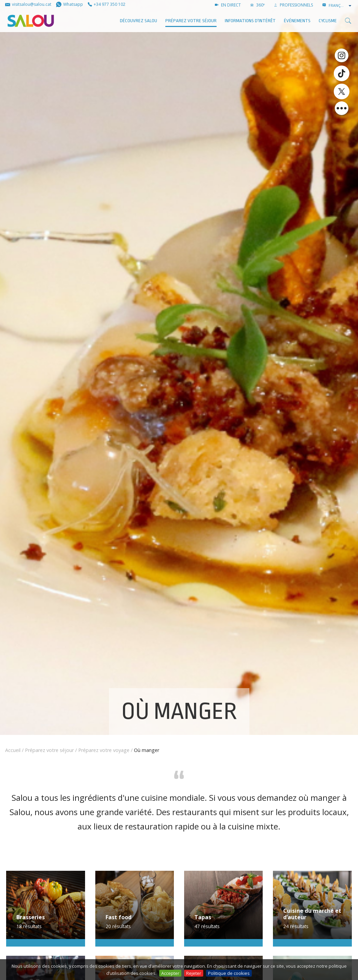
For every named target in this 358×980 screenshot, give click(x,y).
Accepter (170, 973)
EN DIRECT (228, 5)
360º (258, 5)
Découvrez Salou (139, 21)
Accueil (13, 750)
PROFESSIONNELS (294, 5)
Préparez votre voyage (104, 750)
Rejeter (194, 973)
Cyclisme (328, 21)
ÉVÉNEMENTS (297, 21)
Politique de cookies (229, 973)
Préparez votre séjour (191, 21)
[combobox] (341, 5)
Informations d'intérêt (250, 21)
